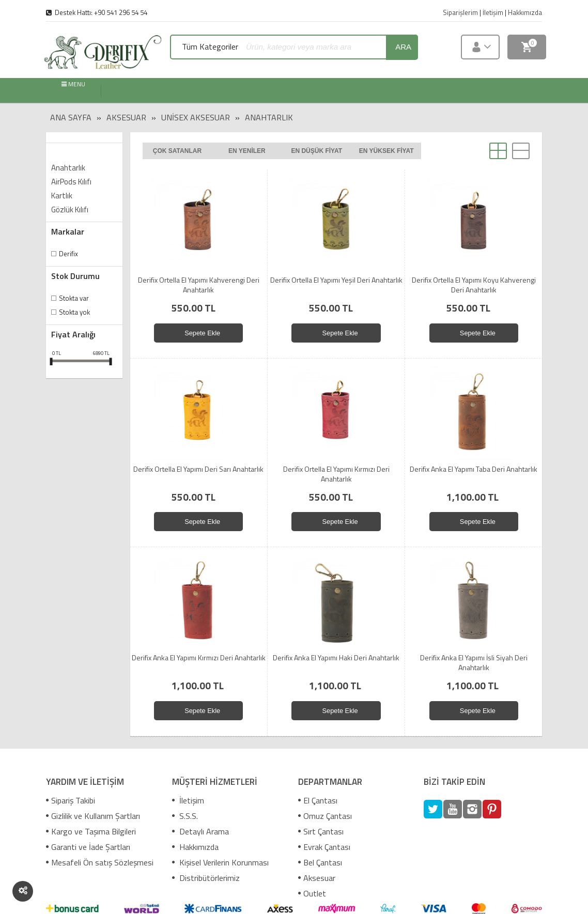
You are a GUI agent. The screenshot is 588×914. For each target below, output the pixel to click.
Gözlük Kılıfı (70, 210)
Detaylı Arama (200, 831)
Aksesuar (126, 117)
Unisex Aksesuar (196, 117)
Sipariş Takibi (71, 800)
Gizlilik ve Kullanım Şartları (93, 816)
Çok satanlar (177, 151)
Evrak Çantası (324, 847)
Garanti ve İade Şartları (88, 847)
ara (403, 47)
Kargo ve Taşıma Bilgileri (91, 831)
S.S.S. (185, 816)
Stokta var (74, 298)
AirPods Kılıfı (71, 182)
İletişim (188, 800)
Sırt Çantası (321, 831)
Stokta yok (74, 312)
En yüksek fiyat (386, 151)
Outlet (312, 893)
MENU (73, 85)
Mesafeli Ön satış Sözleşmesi (100, 862)
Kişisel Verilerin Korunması (220, 862)
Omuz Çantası (325, 816)
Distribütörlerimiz (206, 878)
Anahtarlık (269, 117)
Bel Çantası (320, 862)
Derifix (68, 254)
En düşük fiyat (316, 151)
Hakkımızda (195, 847)
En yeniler (247, 151)
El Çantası (318, 800)
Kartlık (62, 196)
